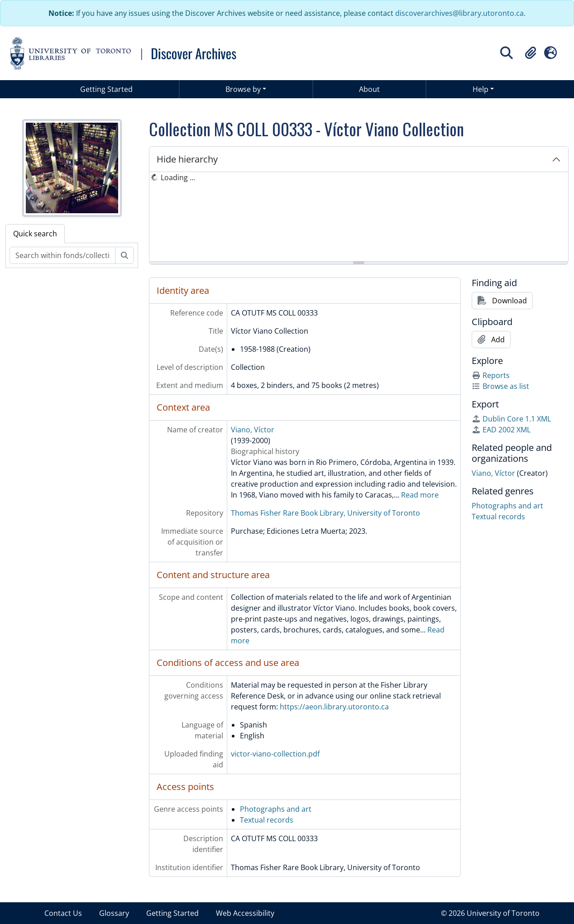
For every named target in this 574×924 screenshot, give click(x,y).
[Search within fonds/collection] (62, 255)
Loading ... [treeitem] (178, 177)
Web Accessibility (245, 913)
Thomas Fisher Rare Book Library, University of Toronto (325, 513)
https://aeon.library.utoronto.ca (334, 707)
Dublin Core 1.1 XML (511, 419)
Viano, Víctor (253, 430)
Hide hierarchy (187, 159)
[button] (531, 53)
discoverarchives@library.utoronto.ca (459, 13)
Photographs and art (276, 809)
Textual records (267, 820)
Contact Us (63, 913)
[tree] (359, 217)
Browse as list (500, 386)
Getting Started (106, 89)
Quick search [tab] (35, 234)
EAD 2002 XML (501, 430)
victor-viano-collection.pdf (275, 754)
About (369, 89)
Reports (491, 375)
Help (481, 89)
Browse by (243, 89)
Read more (420, 495)
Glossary (114, 913)
